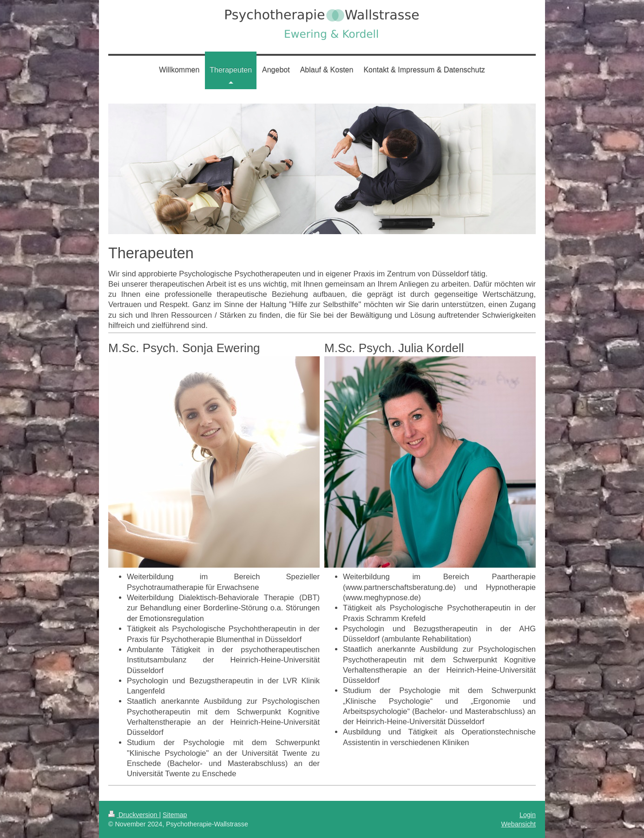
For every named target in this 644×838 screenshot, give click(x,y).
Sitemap (175, 815)
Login (528, 815)
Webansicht (519, 824)
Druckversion (134, 815)
